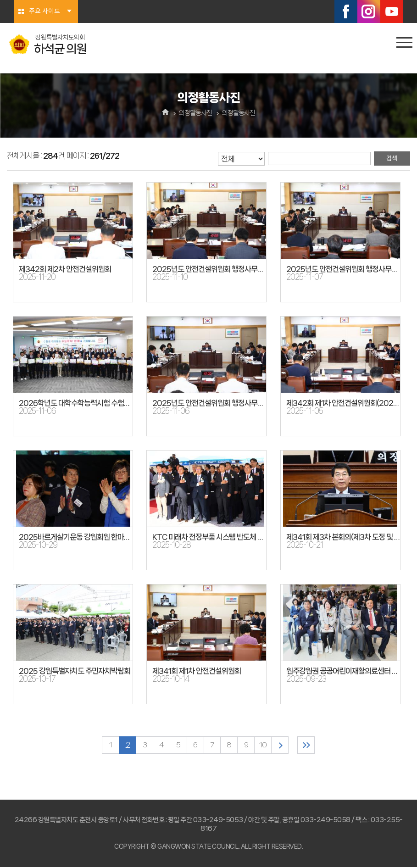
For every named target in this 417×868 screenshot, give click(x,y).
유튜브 (392, 11)
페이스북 (346, 11)
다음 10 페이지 (282, 745)
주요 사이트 (44, 11)
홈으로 (165, 113)
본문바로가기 (0, 0)
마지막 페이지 (309, 745)
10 (265, 745)
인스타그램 (369, 11)
